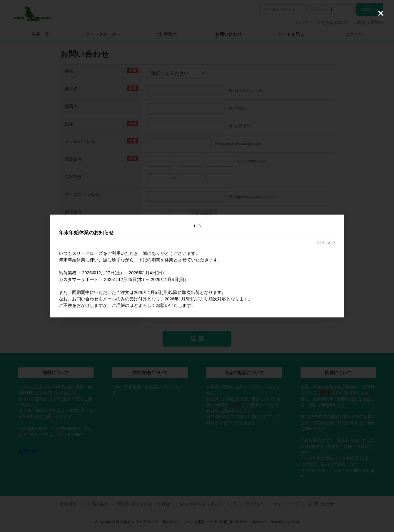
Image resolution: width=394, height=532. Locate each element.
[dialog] (197, 266)
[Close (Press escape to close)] (381, 13)
